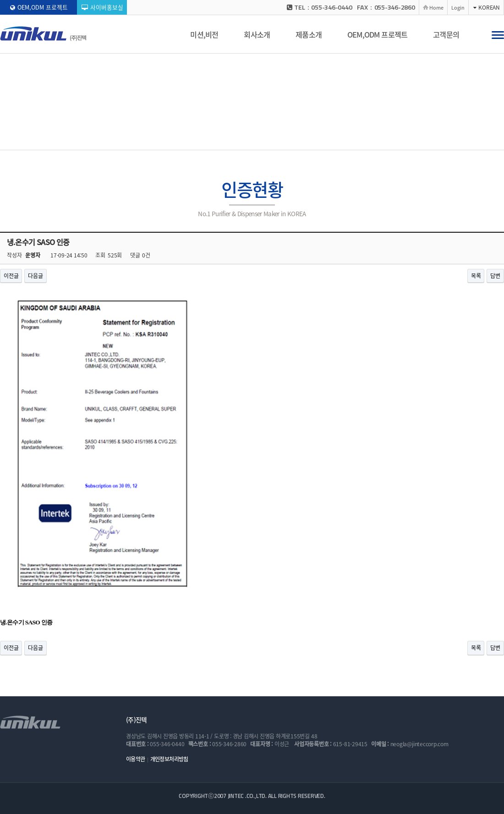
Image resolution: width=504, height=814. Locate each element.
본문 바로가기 (0, 0)
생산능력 (313, 140)
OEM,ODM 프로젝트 (39, 7)
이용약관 (136, 759)
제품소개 (309, 34)
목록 (476, 276)
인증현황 (221, 141)
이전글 (11, 276)
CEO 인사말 (148, 140)
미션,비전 (204, 34)
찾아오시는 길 (354, 140)
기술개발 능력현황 (266, 140)
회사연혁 (187, 140)
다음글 (35, 276)
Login (458, 7)
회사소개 (257, 34)
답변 (495, 276)
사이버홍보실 (102, 7)
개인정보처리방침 (169, 759)
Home (436, 7)
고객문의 (446, 34)
